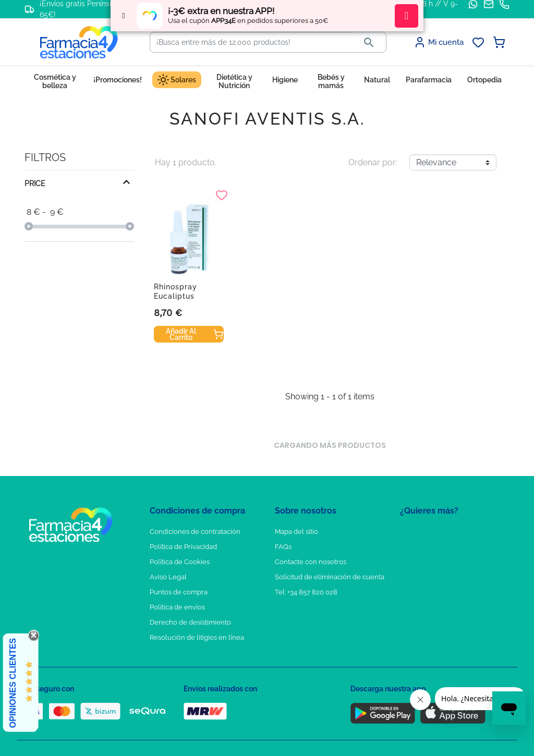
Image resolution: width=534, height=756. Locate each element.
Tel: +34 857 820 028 (306, 592)
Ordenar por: (373, 162)
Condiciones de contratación (195, 532)
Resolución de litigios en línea (197, 637)
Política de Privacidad (183, 547)
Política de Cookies (180, 562)
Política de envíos (177, 607)
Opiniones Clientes (13, 683)
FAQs (283, 547)
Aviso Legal (168, 577)
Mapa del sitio (296, 532)
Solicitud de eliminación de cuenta (330, 577)
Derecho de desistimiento (190, 622)
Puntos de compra (179, 592)
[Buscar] (251, 42)
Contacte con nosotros (311, 562)
